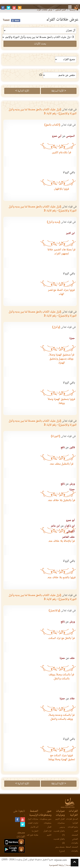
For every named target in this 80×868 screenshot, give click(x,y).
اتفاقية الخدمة (72, 865)
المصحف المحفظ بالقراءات (72, 849)
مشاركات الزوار (33, 819)
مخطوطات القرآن (48, 825)
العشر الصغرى (61, 10)
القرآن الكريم (60, 819)
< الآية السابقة (59, 91)
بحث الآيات (40, 44)
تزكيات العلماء (33, 823)
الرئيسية (74, 10)
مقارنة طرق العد (32, 835)
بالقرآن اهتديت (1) (59, 833)
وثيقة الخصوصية (56, 865)
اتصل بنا (35, 831)
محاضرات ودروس (61, 825)
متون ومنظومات (45, 819)
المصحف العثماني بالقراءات (75, 839)
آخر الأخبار (34, 827)
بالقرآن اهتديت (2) (59, 841)
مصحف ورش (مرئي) (60, 849)
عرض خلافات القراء (45, 10)
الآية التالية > (22, 91)
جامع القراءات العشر (73, 829)
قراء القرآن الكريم (47, 833)
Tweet (6, 20)
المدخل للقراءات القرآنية (72, 821)
